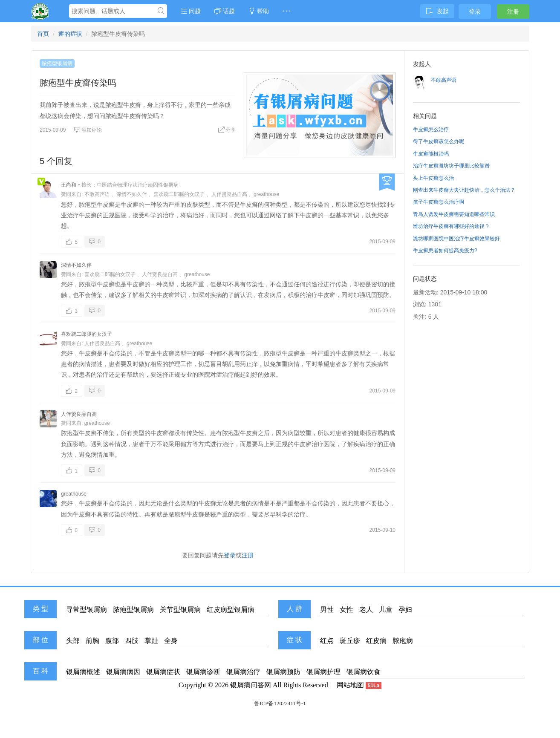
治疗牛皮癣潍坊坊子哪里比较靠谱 (451, 166)
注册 (513, 12)
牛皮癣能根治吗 (431, 154)
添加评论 (88, 130)
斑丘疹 (350, 641)
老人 (366, 610)
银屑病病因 (123, 672)
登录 (475, 12)
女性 (346, 610)
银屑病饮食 (364, 672)
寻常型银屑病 (87, 610)
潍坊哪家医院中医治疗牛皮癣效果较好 (456, 239)
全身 (171, 641)
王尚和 (69, 185)
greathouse (266, 194)
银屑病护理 (323, 672)
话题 (225, 11)
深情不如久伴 (132, 194)
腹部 (112, 641)
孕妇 (405, 610)
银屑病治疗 (243, 672)
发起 (437, 11)
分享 (227, 130)
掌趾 (151, 641)
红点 (327, 641)
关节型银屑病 (180, 610)
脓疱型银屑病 (57, 63)
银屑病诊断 (203, 672)
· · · (287, 11)
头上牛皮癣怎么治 (433, 178)
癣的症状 (70, 34)
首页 (43, 34)
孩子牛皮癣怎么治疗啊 (439, 202)
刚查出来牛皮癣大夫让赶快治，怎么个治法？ (464, 190)
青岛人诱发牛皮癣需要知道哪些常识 (454, 214)
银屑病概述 (83, 672)
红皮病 (376, 641)
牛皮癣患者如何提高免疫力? (445, 251)
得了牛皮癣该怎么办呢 (439, 141)
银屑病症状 (163, 672)
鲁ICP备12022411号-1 (280, 703)
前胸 (92, 641)
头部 (73, 641)
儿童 (386, 610)
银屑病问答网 (251, 685)
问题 (191, 11)
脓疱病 (403, 641)
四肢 (132, 641)
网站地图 (350, 685)
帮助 (259, 11)
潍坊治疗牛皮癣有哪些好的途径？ (451, 226)
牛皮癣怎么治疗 (431, 130)
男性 (327, 610)
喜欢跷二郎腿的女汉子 (179, 194)
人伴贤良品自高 (229, 194)
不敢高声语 (97, 194)
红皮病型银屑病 (231, 610)
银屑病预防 (283, 672)
